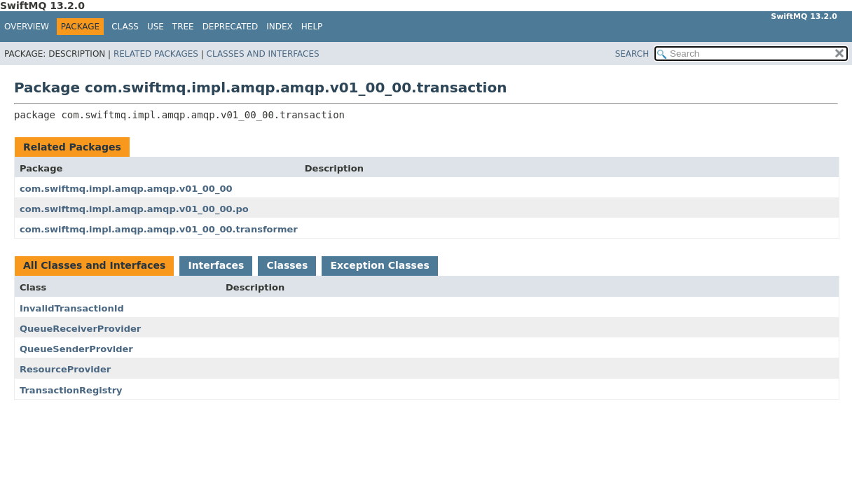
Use (156, 27)
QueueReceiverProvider (80, 329)
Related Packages (156, 54)
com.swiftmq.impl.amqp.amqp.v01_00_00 (126, 189)
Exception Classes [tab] (379, 265)
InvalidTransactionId (72, 308)
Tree (183, 27)
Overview (27, 27)
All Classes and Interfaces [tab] (94, 265)
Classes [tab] (287, 265)
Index (280, 27)
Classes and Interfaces (263, 54)
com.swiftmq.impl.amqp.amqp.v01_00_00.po (134, 209)
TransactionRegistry (71, 390)
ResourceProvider (65, 369)
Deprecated (231, 27)
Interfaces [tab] (216, 265)
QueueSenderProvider (76, 349)
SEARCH (632, 54)
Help (312, 27)
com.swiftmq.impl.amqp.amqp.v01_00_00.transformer (159, 229)
